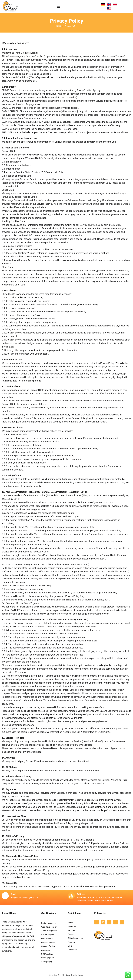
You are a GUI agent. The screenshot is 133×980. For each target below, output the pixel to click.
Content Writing (48, 946)
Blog (70, 946)
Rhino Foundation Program (76, 940)
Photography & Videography (48, 960)
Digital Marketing (49, 923)
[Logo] (10, 7)
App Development (49, 931)
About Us (72, 927)
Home (58, 26)
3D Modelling (47, 954)
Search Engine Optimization (48, 937)
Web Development (49, 927)
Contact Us (73, 950)
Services (71, 931)
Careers (71, 934)
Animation (46, 950)
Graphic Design (48, 942)
